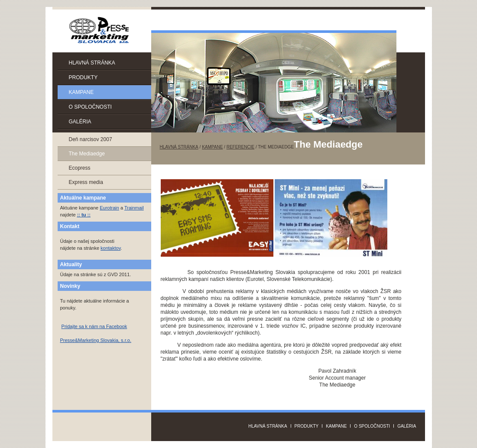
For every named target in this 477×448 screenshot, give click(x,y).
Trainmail (134, 208)
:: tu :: (84, 215)
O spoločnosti (90, 107)
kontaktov (110, 248)
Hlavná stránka (92, 63)
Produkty (83, 77)
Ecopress (80, 168)
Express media (86, 182)
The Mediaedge (87, 154)
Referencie (240, 147)
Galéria (80, 122)
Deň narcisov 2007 (91, 139)
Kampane (81, 92)
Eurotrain (109, 208)
